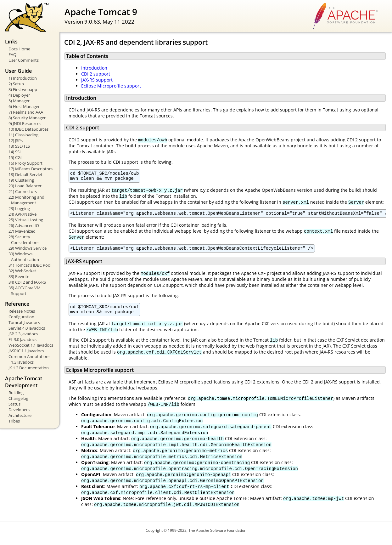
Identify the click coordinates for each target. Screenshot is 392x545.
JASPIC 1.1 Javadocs (26, 351)
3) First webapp (23, 89)
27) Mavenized (22, 231)
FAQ (12, 54)
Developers (19, 410)
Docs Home (19, 49)
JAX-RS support (97, 80)
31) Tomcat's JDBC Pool (30, 265)
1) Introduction (23, 78)
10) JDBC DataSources (28, 129)
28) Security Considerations (24, 240)
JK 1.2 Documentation (29, 368)
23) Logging (19, 208)
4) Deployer (19, 95)
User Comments (24, 60)
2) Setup (16, 84)
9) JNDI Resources (25, 123)
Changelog (18, 398)
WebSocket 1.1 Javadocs (31, 345)
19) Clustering (21, 180)
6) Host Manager (24, 106)
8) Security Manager (27, 118)
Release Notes (22, 311)
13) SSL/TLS (19, 146)
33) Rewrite (19, 276)
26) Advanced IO (24, 225)
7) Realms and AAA (26, 112)
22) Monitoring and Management (26, 200)
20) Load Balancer (25, 186)
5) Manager (19, 101)
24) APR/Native (22, 214)
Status (14, 404)
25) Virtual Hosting (26, 220)
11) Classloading (23, 135)
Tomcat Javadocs (24, 322)
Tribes (14, 421)
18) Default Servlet (25, 174)
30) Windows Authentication (24, 257)
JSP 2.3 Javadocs (23, 334)
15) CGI (15, 157)
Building (16, 393)
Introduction (94, 68)
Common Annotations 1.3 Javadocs (29, 359)
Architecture (20, 415)
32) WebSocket (22, 271)
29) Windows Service (28, 248)
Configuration (21, 317)
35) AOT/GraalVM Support (25, 291)
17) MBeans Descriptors (31, 169)
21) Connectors (23, 191)
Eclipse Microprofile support (111, 86)
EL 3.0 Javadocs (22, 339)
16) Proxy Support (25, 163)
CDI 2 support (96, 74)
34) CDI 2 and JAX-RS (27, 282)
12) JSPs (16, 140)
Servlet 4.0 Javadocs (27, 328)
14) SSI (15, 152)
